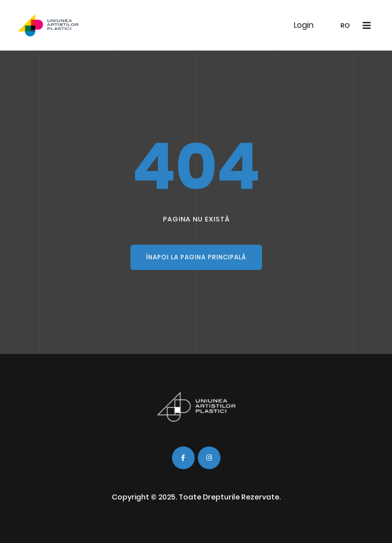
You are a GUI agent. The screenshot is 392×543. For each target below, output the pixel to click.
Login (304, 25)
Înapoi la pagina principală (196, 257)
